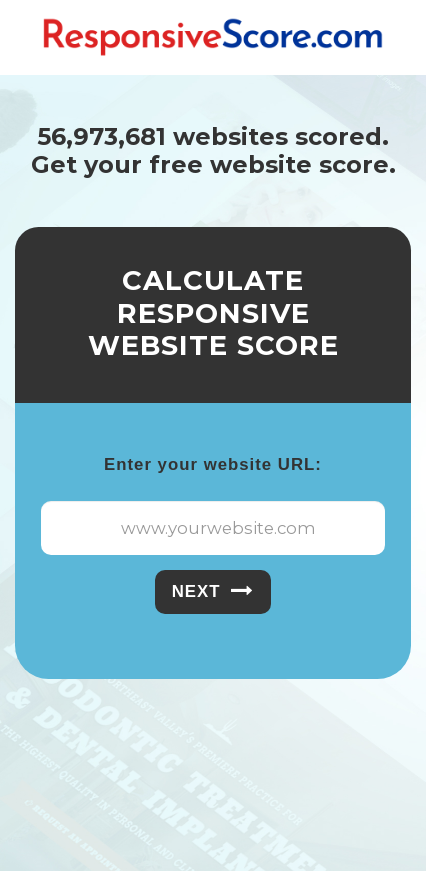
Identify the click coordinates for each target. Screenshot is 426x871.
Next (213, 591)
